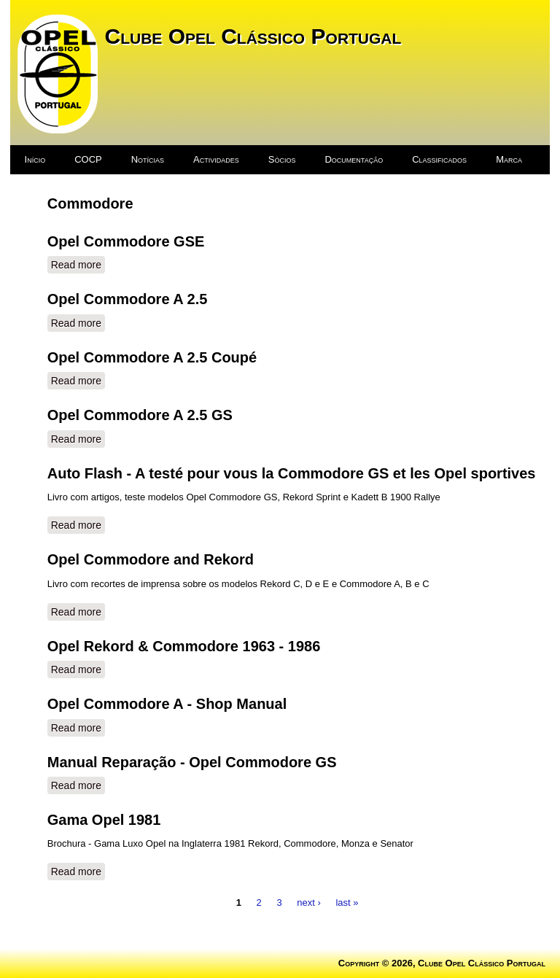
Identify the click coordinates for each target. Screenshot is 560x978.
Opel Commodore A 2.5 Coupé (152, 357)
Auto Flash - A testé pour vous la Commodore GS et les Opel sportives (292, 473)
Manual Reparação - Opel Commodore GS (192, 762)
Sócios (282, 159)
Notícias (148, 159)
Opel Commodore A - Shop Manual (167, 704)
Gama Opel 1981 (104, 820)
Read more (78, 264)
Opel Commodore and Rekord (151, 559)
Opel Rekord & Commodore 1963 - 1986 (184, 646)
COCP (88, 159)
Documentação (354, 159)
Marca (509, 159)
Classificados (439, 159)
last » (347, 902)
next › (309, 902)
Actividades (216, 159)
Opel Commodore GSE (126, 241)
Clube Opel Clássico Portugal (253, 36)
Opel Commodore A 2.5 (128, 299)
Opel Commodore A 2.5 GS (140, 415)
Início (35, 159)
